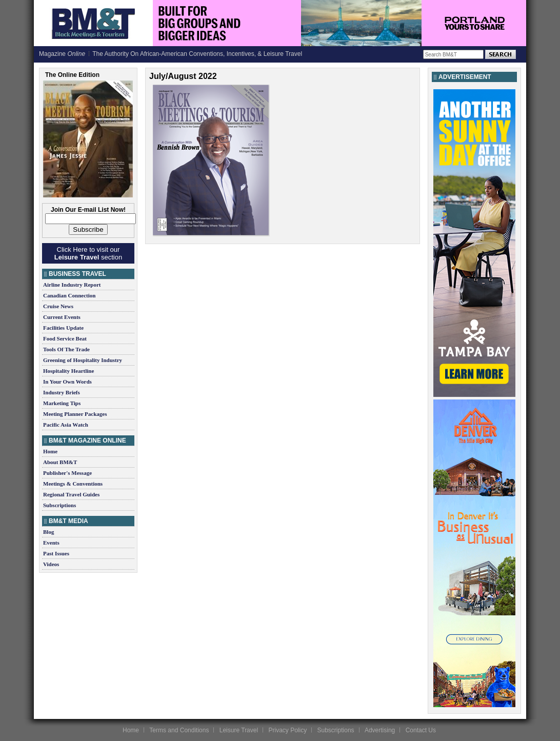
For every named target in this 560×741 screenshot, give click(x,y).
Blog (48, 532)
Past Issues (56, 553)
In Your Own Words (67, 382)
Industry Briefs (62, 392)
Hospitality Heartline (68, 371)
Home (50, 451)
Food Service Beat (65, 338)
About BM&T (60, 462)
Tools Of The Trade (66, 349)
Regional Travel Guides (71, 494)
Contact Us (421, 730)
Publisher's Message (67, 473)
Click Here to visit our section (88, 253)
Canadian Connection (69, 295)
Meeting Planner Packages (75, 414)
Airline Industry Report (72, 285)
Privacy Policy (287, 730)
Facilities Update (63, 328)
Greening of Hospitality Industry (83, 360)
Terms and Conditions (179, 730)
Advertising (380, 730)
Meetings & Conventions (73, 484)
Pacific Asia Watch (66, 425)
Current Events (62, 317)
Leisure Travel (239, 730)
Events (51, 543)
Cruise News (58, 306)
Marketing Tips (62, 403)
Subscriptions (59, 505)
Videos (51, 564)
